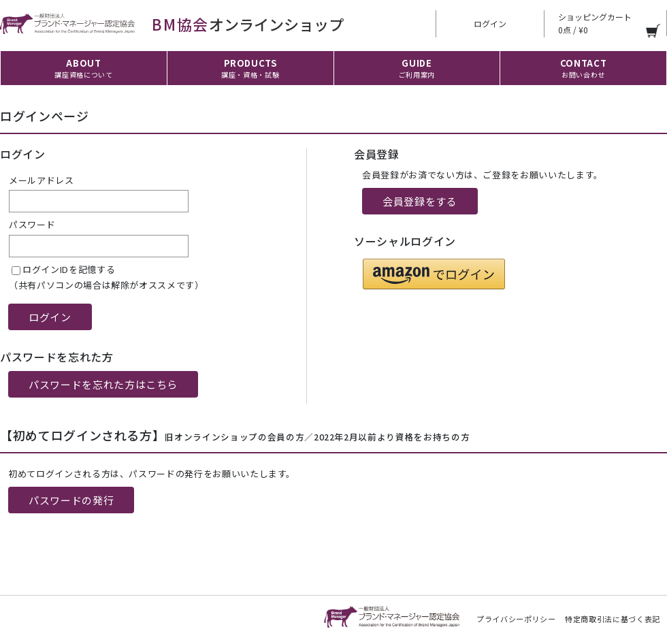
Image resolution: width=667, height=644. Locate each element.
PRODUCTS (250, 68)
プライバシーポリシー (516, 619)
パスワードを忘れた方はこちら (103, 384)
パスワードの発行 (71, 500)
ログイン (490, 23)
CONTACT (584, 68)
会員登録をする (420, 201)
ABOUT (83, 68)
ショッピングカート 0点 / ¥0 (595, 23)
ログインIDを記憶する (69, 269)
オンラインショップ (172, 24)
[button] (434, 274)
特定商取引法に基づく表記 (613, 619)
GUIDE (417, 68)
